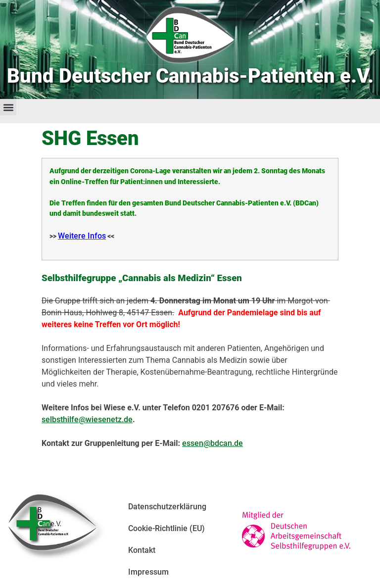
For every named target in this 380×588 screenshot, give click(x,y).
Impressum (148, 572)
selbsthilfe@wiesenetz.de (87, 419)
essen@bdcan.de (213, 443)
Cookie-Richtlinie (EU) (166, 528)
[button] (8, 107)
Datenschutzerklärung (167, 507)
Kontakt (142, 550)
